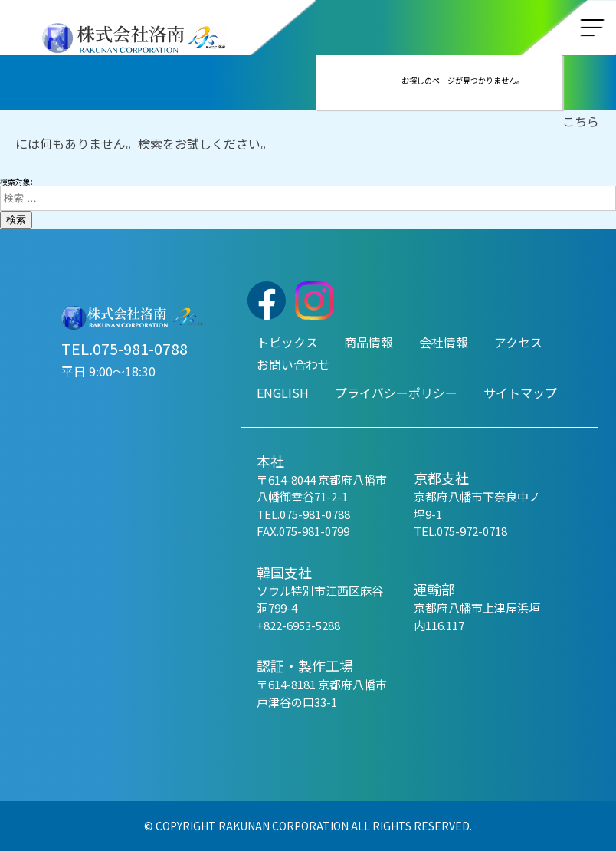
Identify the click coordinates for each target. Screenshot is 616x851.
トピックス (287, 342)
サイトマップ (520, 393)
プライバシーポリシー (396, 393)
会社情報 (444, 342)
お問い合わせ (293, 364)
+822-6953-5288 (298, 625)
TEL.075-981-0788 (125, 348)
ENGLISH (283, 393)
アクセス (518, 342)
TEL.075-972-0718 (460, 531)
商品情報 (369, 342)
